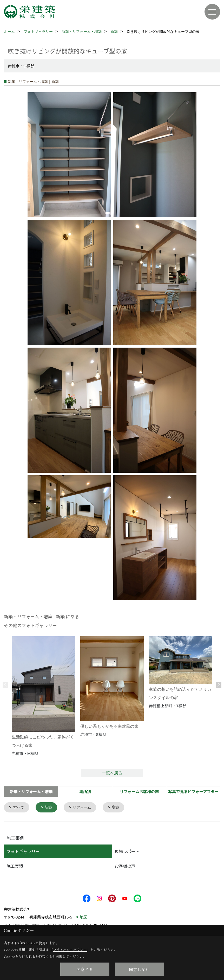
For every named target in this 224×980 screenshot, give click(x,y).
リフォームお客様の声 (139, 791)
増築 (119, 808)
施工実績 (15, 866)
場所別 (85, 791)
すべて (19, 808)
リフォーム (85, 808)
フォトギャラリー (23, 852)
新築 (50, 808)
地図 (84, 918)
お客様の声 (125, 866)
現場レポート (127, 852)
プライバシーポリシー (70, 950)
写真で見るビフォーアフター (193, 791)
